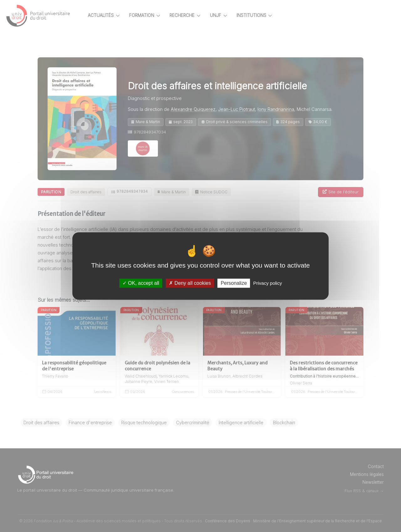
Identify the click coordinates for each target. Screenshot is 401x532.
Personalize (234, 283)
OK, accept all (141, 283)
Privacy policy (268, 283)
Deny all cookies (190, 283)
